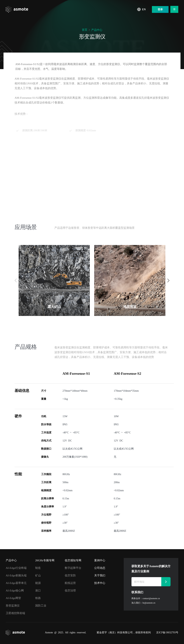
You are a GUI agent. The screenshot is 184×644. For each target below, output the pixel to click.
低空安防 (70, 575)
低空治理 (70, 590)
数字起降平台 (73, 568)
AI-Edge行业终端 (16, 568)
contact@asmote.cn (151, 598)
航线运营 (70, 583)
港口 (38, 590)
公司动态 (100, 568)
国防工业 (41, 605)
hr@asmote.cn (149, 603)
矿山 (38, 575)
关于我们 (100, 575)
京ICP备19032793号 (167, 632)
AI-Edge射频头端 (16, 575)
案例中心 (100, 560)
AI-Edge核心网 (15, 590)
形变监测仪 (13, 605)
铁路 (38, 598)
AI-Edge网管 (13, 598)
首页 (85, 30)
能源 (38, 583)
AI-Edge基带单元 (16, 583)
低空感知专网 (73, 560)
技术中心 (100, 583)
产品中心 (97, 30)
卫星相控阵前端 (15, 613)
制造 (38, 568)
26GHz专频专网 (45, 560)
